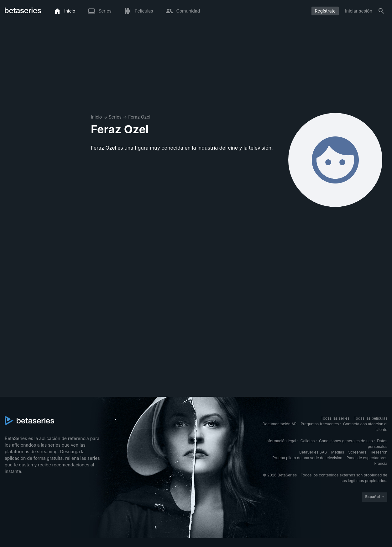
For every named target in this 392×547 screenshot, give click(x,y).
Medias (338, 452)
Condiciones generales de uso (346, 441)
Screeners (358, 452)
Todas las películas (371, 418)
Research (379, 452)
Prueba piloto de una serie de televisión (307, 458)
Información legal (281, 441)
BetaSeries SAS (313, 452)
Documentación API (280, 424)
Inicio (96, 117)
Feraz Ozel (139, 117)
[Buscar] (381, 11)
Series (115, 117)
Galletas (308, 441)
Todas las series (335, 418)
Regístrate (325, 11)
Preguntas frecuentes (320, 424)
